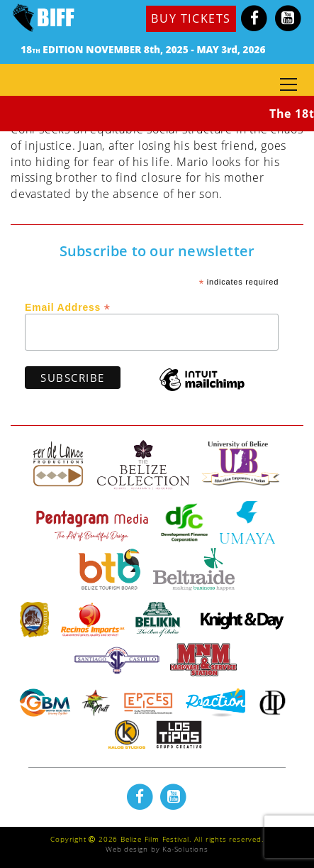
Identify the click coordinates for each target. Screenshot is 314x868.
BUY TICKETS (191, 18)
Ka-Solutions (185, 849)
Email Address (68, 307)
